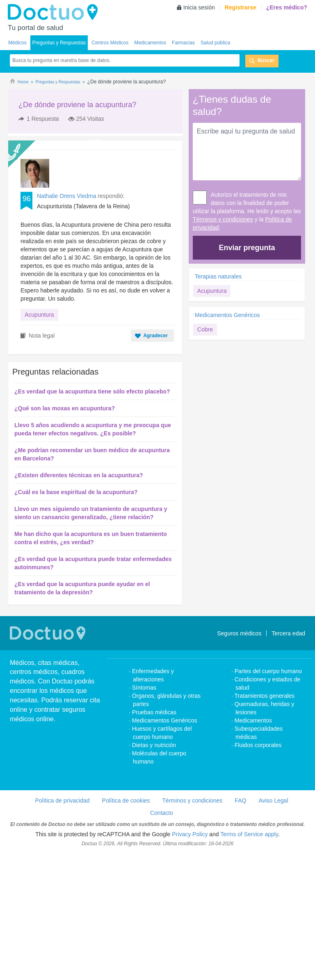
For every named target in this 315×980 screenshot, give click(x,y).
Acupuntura (39, 356)
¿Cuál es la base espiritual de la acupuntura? (76, 619)
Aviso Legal (273, 927)
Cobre (205, 329)
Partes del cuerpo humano (268, 798)
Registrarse (241, 7)
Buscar (266, 60)
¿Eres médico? (287, 7)
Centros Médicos (110, 43)
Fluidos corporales (258, 872)
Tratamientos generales (265, 822)
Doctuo (55, 12)
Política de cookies (126, 927)
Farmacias (183, 43)
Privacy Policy (190, 961)
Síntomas (144, 814)
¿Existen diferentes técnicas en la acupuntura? (79, 602)
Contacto (162, 939)
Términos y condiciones (223, 219)
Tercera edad (288, 760)
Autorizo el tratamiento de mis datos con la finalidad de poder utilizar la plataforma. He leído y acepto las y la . (247, 211)
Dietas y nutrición (154, 872)
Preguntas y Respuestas (59, 43)
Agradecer (155, 462)
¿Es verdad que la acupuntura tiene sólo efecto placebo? (92, 518)
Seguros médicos (239, 760)
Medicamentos (150, 43)
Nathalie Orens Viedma (66, 237)
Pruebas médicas (154, 839)
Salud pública (215, 43)
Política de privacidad (62, 927)
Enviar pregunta (247, 248)
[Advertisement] (71, 155)
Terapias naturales (218, 276)
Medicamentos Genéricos (227, 315)
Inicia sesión (199, 7)
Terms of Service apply (249, 961)
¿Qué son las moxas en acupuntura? (65, 535)
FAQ (240, 927)
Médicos (17, 43)
